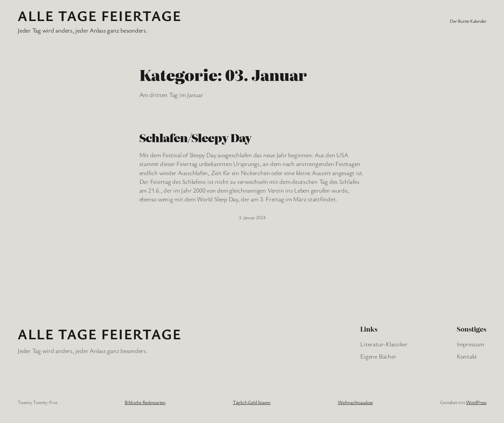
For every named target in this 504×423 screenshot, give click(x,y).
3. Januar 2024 (252, 217)
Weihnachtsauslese (355, 402)
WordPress (476, 402)
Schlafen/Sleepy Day (195, 137)
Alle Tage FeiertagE (99, 15)
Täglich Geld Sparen (251, 402)
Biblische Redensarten (145, 402)
